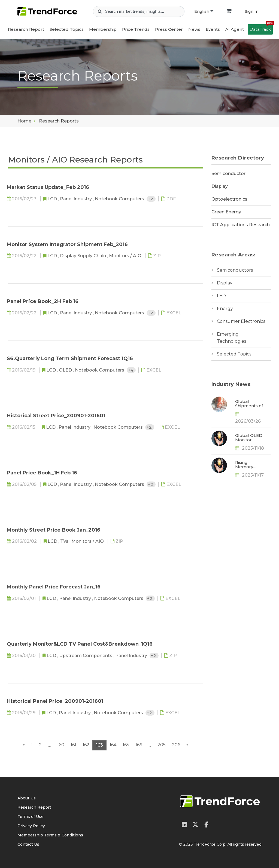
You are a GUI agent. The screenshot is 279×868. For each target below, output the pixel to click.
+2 (151, 199)
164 (113, 745)
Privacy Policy (31, 826)
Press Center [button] (169, 29)
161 (73, 745)
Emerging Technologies (231, 338)
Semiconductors (235, 270)
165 (126, 745)
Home (24, 121)
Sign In (252, 11)
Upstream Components (86, 656)
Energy (225, 309)
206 (176, 745)
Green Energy (226, 212)
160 (61, 745)
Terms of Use (31, 817)
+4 (131, 370)
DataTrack (261, 28)
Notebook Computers (120, 199)
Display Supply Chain (84, 256)
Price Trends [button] (136, 29)
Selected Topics (234, 354)
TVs (65, 541)
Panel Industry (76, 199)
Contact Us (28, 844)
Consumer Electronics (241, 321)
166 (139, 745)
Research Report (26, 29)
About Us (27, 798)
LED (221, 296)
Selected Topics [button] (67, 29)
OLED (66, 370)
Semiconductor (228, 174)
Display (220, 186)
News (194, 29)
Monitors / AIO (126, 256)
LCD (53, 199)
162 (86, 745)
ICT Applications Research (241, 225)
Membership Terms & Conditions (50, 835)
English (204, 11)
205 (162, 745)
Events (213, 29)
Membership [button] (103, 29)
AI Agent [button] (235, 29)
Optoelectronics (229, 199)
